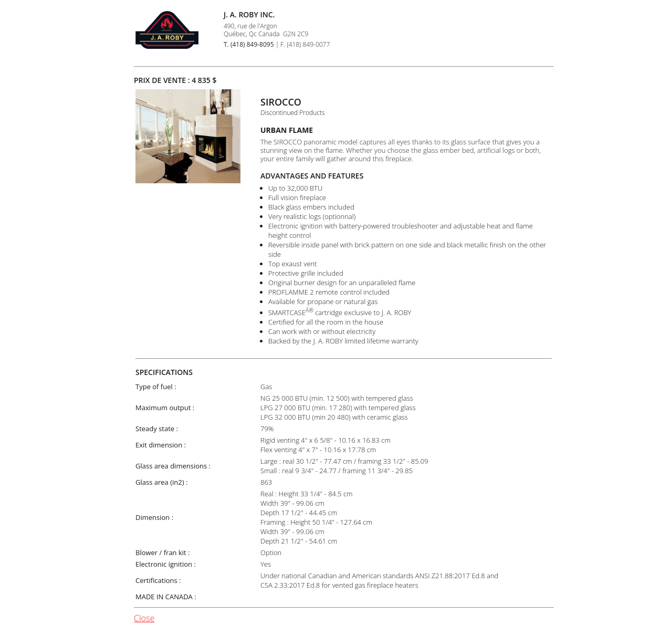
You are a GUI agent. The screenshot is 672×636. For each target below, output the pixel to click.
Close (144, 618)
